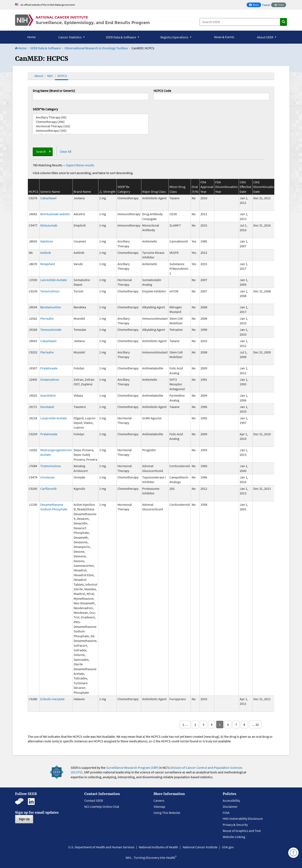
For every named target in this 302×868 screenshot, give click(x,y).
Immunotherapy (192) (91, 131)
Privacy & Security (235, 825)
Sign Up (24, 819)
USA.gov (228, 847)
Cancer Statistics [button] (70, 37)
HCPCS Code (162, 91)
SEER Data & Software (45, 48)
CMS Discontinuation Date (265, 187)
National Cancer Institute (200, 847)
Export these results (80, 165)
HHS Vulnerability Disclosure (243, 818)
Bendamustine (51, 307)
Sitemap (159, 807)
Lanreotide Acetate (54, 280)
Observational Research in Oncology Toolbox (96, 48)
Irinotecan (48, 477)
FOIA (226, 813)
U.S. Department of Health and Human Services (101, 847)
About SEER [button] (265, 37)
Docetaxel (47, 407)
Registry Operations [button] (175, 37)
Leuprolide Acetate (54, 418)
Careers (159, 800)
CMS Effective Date (246, 187)
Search (41, 151)
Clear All (66, 151)
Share (255, 5)
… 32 (255, 725)
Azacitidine (48, 395)
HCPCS (62, 76)
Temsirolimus (50, 291)
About (39, 76)
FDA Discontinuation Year (226, 187)
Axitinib (46, 253)
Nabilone (47, 241)
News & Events (224, 37)
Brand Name (82, 192)
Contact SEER (94, 800)
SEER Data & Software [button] (121, 37)
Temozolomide (51, 330)
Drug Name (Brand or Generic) (54, 91)
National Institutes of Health (158, 847)
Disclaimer (230, 807)
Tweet (266, 5)
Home (31, 37)
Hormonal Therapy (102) (91, 126)
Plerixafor (47, 318)
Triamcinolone (51, 466)
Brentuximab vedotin (55, 214)
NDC (50, 76)
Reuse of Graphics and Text (242, 831)
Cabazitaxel (48, 198)
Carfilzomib (48, 489)
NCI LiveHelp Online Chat (102, 807)
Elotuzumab (49, 225)
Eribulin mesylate (52, 699)
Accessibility (231, 800)
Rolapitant (48, 264)
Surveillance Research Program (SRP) (132, 768)
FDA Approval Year (207, 187)
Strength (109, 192)
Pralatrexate (49, 368)
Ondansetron (50, 379)
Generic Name (50, 192)
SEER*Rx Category (45, 109)
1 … (185, 725)
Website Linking (234, 837)
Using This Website (167, 813)
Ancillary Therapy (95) (91, 117)
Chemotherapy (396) (91, 122)
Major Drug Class (154, 192)
